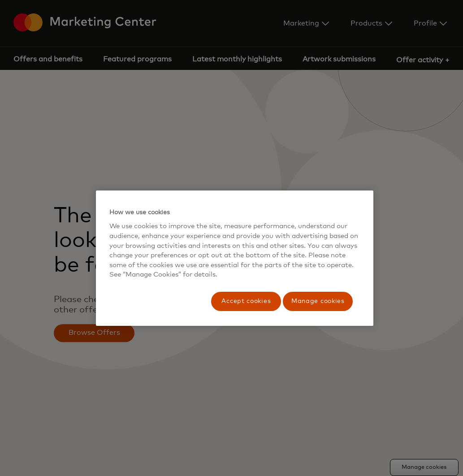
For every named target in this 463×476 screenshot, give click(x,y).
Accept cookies (246, 301)
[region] (235, 258)
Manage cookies (318, 301)
